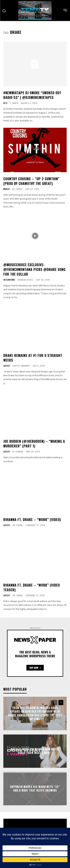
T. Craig (14, 103)
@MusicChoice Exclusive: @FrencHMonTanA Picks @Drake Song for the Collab (34, 269)
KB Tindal (17, 189)
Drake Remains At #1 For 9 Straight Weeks (33, 358)
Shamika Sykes (25, 280)
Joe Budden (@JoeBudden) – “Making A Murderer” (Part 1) (34, 444)
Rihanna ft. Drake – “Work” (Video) (32, 519)
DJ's (5, 103)
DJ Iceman (18, 452)
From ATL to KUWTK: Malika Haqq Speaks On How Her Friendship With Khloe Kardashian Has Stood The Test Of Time (35, 713)
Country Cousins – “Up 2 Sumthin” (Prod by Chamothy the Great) (31, 181)
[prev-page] (55, 703)
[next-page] (61, 703)
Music (7, 189)
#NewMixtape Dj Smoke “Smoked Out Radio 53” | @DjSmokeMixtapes (32, 95)
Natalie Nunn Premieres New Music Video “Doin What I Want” (35, 751)
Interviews (9, 280)
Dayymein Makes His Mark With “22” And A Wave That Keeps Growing (35, 789)
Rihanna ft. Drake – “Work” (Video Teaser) (32, 587)
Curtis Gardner (21, 366)
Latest (7, 366)
